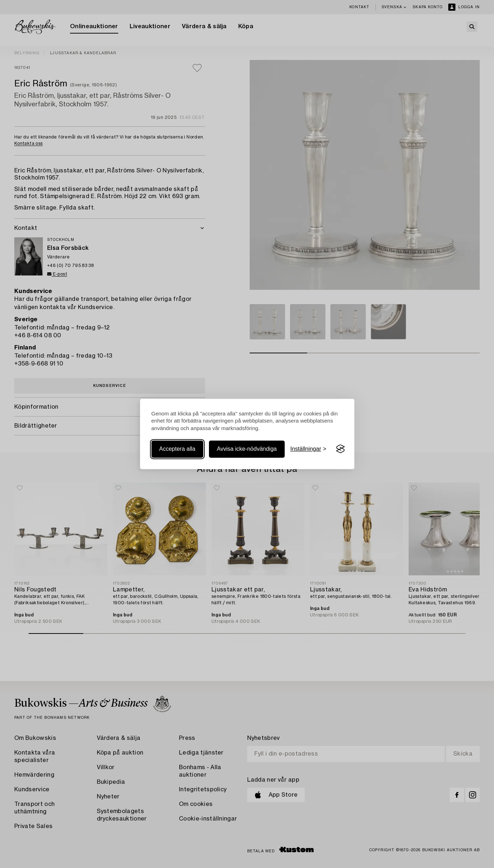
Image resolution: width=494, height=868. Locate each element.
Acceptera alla (177, 449)
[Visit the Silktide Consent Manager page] (340, 449)
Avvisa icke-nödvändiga (247, 449)
